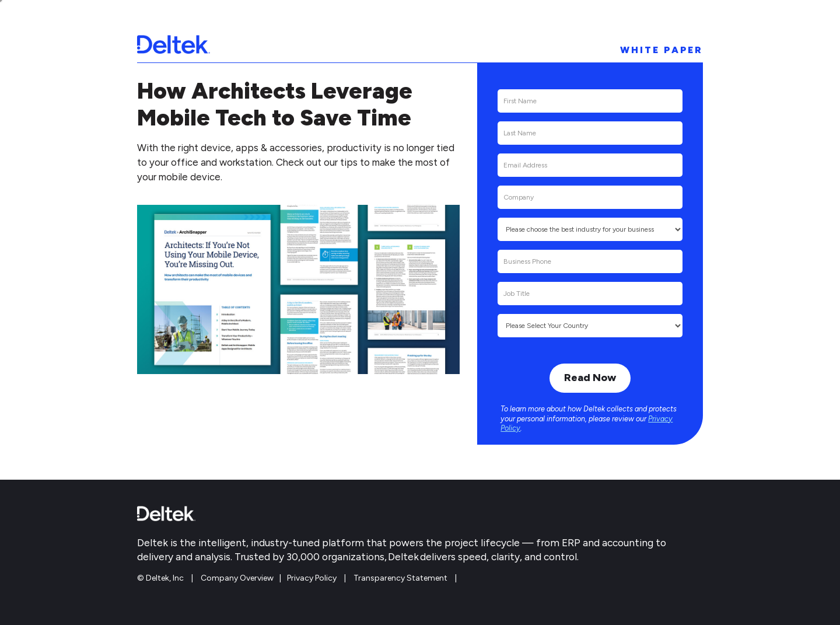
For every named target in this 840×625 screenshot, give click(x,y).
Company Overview (237, 578)
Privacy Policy (312, 578)
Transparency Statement (400, 578)
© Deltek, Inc (161, 578)
